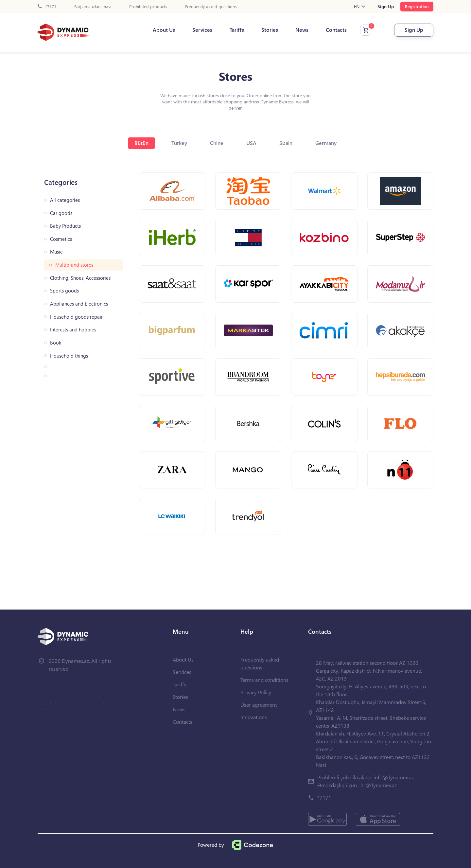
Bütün (141, 143)
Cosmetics (61, 239)
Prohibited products (148, 7)
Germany (326, 143)
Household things (69, 356)
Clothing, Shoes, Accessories (80, 278)
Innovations (254, 717)
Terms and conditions (264, 680)
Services (202, 30)
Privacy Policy (256, 692)
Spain (286, 143)
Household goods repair (76, 317)
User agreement (259, 705)
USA (251, 143)
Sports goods (64, 291)
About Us (164, 30)
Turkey (179, 143)
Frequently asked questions (211, 7)
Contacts (336, 30)
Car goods (61, 213)
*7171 (47, 7)
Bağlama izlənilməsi (93, 7)
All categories (65, 200)
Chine (217, 143)
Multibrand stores (74, 265)
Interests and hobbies (73, 330)
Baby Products (65, 226)
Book (56, 343)
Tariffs (237, 30)
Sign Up (386, 7)
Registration (417, 6)
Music (56, 252)
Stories (270, 30)
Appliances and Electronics (79, 304)
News (302, 30)
